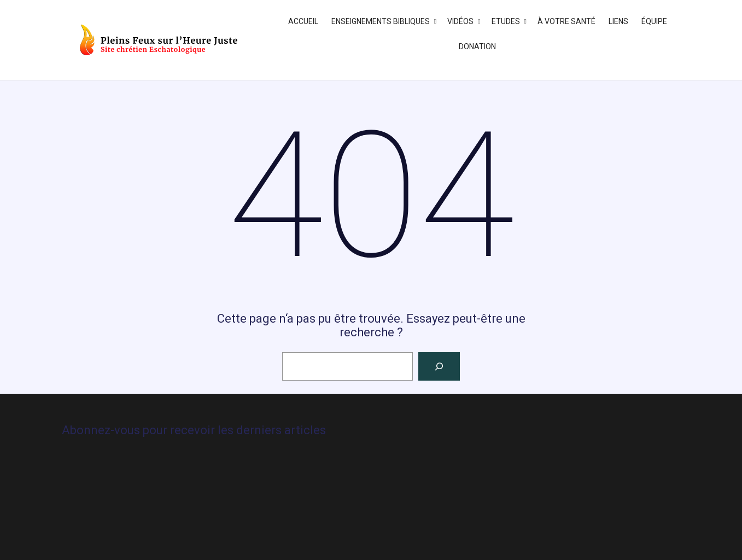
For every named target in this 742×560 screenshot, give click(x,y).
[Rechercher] (439, 366)
